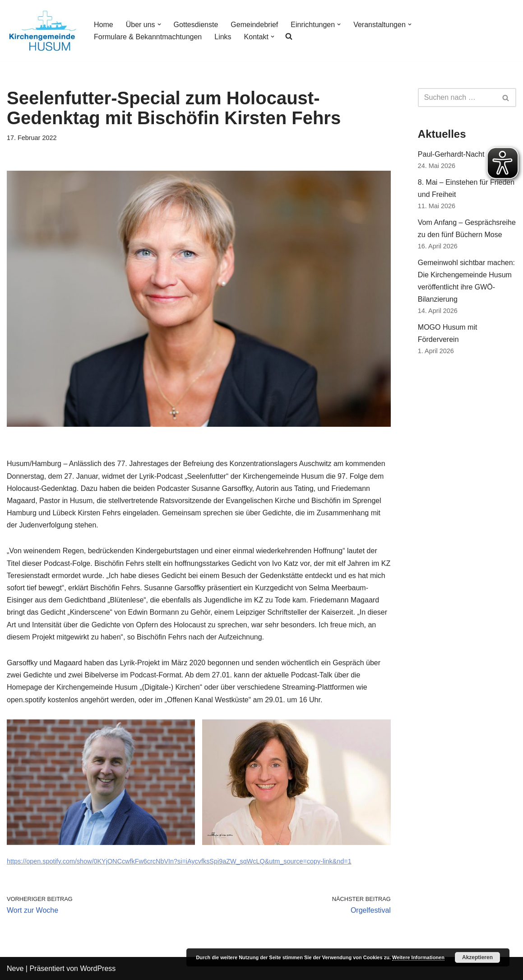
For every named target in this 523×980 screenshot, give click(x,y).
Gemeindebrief (254, 25)
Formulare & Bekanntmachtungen (148, 37)
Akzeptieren (477, 957)
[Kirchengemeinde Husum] (43, 30)
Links (223, 37)
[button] (159, 24)
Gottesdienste (196, 25)
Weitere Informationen (418, 957)
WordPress (98, 968)
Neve (15, 968)
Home (104, 25)
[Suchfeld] (457, 98)
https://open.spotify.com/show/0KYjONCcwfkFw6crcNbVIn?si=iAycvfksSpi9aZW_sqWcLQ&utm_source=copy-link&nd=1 (179, 861)
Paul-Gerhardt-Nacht (451, 154)
